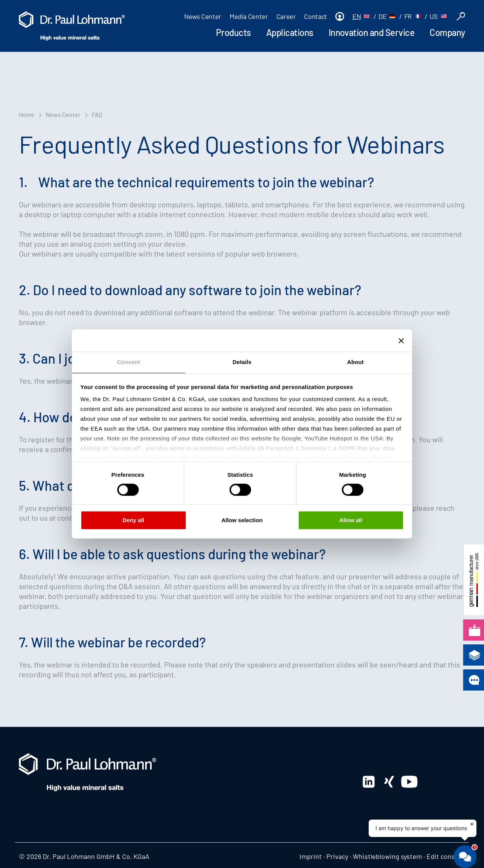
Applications (290, 32)
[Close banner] (401, 341)
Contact (315, 16)
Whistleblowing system (387, 856)
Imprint (311, 856)
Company (447, 32)
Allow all (351, 520)
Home (27, 114)
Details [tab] (242, 362)
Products (233, 32)
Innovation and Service (372, 32)
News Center (203, 16)
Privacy (337, 856)
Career (286, 16)
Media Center (249, 16)
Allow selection (242, 520)
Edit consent (446, 856)
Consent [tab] (129, 362)
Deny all (133, 520)
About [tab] (355, 362)
